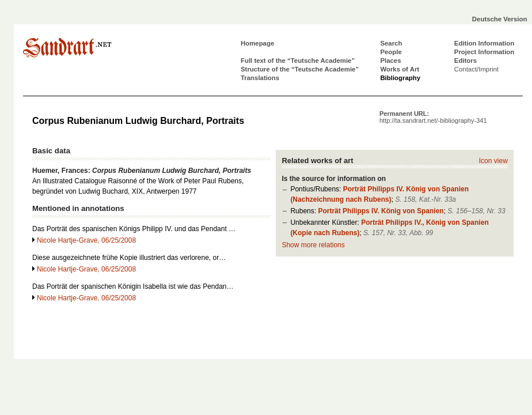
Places (390, 61)
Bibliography (400, 78)
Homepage (257, 43)
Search (391, 43)
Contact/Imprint (476, 69)
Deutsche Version (500, 19)
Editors (466, 61)
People (391, 52)
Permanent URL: (433, 117)
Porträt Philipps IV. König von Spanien (381, 211)
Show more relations (313, 245)
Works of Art (400, 69)
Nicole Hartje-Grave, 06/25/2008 (86, 240)
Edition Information (484, 43)
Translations (260, 78)
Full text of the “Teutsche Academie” (298, 61)
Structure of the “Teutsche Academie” (300, 69)
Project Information (484, 52)
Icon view (493, 161)
